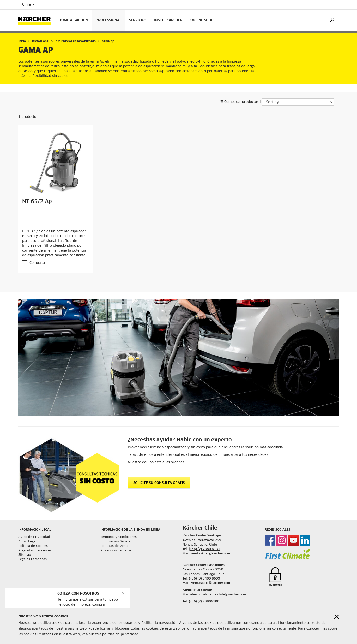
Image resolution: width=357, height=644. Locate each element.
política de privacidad (120, 634)
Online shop (202, 20)
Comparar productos (239, 102)
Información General (116, 542)
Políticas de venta (114, 546)
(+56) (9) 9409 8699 (204, 579)
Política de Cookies (33, 546)
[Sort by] (298, 102)
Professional (108, 20)
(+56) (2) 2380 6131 (204, 549)
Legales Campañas (32, 559)
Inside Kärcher (168, 20)
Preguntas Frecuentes (35, 551)
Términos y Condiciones (119, 537)
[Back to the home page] (37, 20)
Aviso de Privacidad (34, 537)
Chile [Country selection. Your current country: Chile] (28, 5)
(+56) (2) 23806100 (204, 602)
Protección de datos (116, 551)
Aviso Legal (27, 542)
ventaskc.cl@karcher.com (211, 554)
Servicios (138, 20)
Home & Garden (73, 20)
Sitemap (25, 555)
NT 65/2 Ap (37, 202)
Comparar (38, 263)
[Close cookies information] (337, 617)
